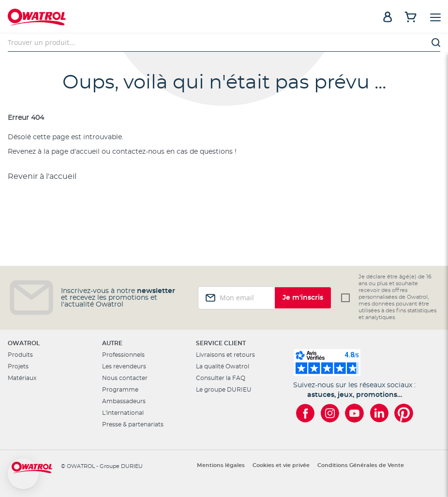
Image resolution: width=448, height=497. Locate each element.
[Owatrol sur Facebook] (305, 413)
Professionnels (123, 355)
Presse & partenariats (133, 424)
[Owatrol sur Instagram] (330, 413)
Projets (18, 366)
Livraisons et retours (225, 355)
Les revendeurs (124, 366)
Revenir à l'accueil (42, 176)
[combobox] (224, 43)
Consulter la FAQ (221, 378)
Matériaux (22, 378)
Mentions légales (221, 465)
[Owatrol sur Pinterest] (404, 413)
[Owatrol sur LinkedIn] (379, 413)
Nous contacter (125, 378)
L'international (123, 413)
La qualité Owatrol (223, 366)
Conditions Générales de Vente (361, 465)
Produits (20, 355)
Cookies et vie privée (281, 465)
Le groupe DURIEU (224, 390)
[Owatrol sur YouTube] (354, 413)
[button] (23, 474)
